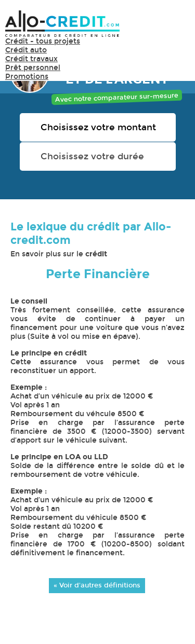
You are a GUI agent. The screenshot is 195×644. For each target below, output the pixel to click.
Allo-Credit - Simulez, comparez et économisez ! (62, 24)
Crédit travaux (31, 59)
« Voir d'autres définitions (97, 585)
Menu (174, 28)
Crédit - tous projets (43, 41)
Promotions (27, 77)
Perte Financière (98, 274)
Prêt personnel (33, 68)
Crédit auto (26, 50)
